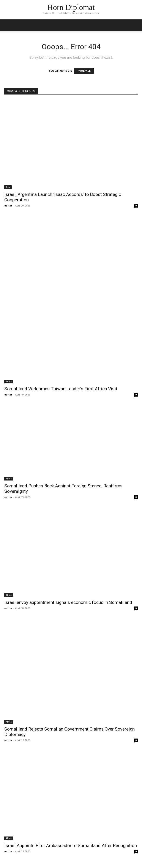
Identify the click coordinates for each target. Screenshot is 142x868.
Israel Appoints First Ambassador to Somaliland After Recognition (71, 846)
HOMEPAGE (84, 71)
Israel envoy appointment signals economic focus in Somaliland (68, 602)
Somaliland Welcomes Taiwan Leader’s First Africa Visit (61, 389)
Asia (8, 187)
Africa (9, 381)
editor (8, 206)
